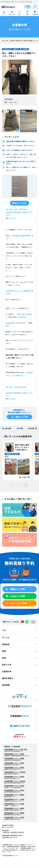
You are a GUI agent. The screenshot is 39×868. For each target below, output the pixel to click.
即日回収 (9, 323)
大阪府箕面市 (16, 235)
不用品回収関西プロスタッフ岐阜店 (14, 817)
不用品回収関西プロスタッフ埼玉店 (14, 786)
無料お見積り (19, 678)
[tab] (17, 485)
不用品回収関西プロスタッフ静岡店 (14, 813)
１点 (17, 314)
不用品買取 (25, 49)
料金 (19, 658)
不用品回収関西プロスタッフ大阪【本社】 (16, 749)
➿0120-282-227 (11, 218)
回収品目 (19, 644)
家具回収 (25, 235)
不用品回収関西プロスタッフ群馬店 (14, 795)
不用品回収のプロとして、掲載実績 (17, 291)
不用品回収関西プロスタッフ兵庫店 (14, 754)
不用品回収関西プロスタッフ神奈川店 (15, 781)
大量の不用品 (26, 314)
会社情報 (19, 685)
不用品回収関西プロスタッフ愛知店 (14, 808)
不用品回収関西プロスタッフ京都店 (14, 758)
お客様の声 (19, 671)
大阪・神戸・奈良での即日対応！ (17, 209)
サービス (19, 638)
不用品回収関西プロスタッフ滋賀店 (14, 768)
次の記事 (32, 428)
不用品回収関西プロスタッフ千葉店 (14, 799)
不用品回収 (6, 49)
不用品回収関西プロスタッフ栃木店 (14, 790)
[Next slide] (26, 485)
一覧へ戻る (20, 428)
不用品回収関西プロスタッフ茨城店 (14, 804)
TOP (19, 630)
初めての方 (19, 665)
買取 (13, 335)
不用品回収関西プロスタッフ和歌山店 (15, 772)
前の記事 (7, 428)
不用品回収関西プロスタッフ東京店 (14, 777)
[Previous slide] (13, 485)
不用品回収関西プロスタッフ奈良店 (14, 763)
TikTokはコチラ (33, 622)
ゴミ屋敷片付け (15, 49)
